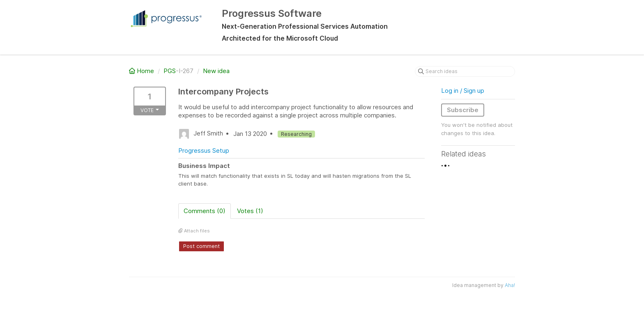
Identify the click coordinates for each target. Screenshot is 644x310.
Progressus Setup (204, 150)
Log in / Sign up (463, 91)
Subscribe (463, 110)
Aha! (510, 285)
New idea (216, 71)
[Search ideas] (465, 71)
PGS (170, 71)
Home (142, 71)
